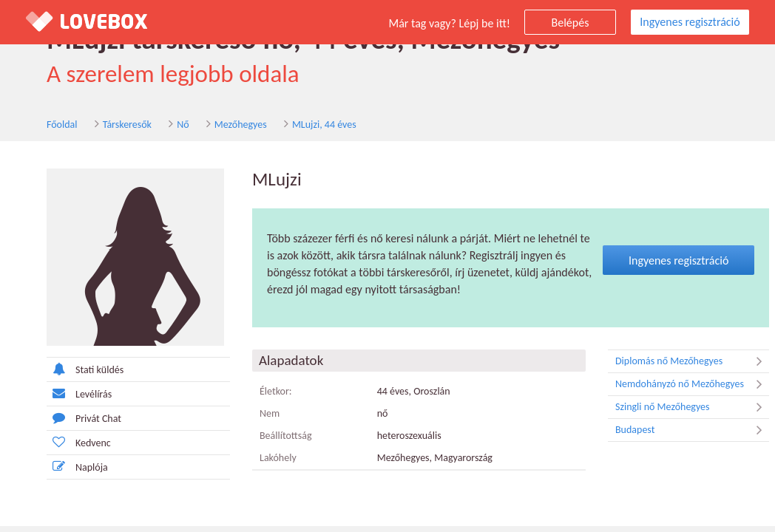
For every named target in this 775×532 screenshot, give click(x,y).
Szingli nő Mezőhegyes (692, 407)
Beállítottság (286, 436)
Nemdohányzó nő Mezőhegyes (692, 384)
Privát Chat (84, 418)
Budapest (692, 430)
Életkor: (276, 391)
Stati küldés (85, 369)
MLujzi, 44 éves (324, 125)
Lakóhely (278, 458)
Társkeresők (127, 125)
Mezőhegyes (241, 125)
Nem (270, 413)
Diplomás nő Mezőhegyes (692, 361)
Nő (183, 125)
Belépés (571, 23)
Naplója (77, 467)
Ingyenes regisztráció (690, 22)
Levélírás (79, 393)
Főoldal (62, 125)
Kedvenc (79, 442)
